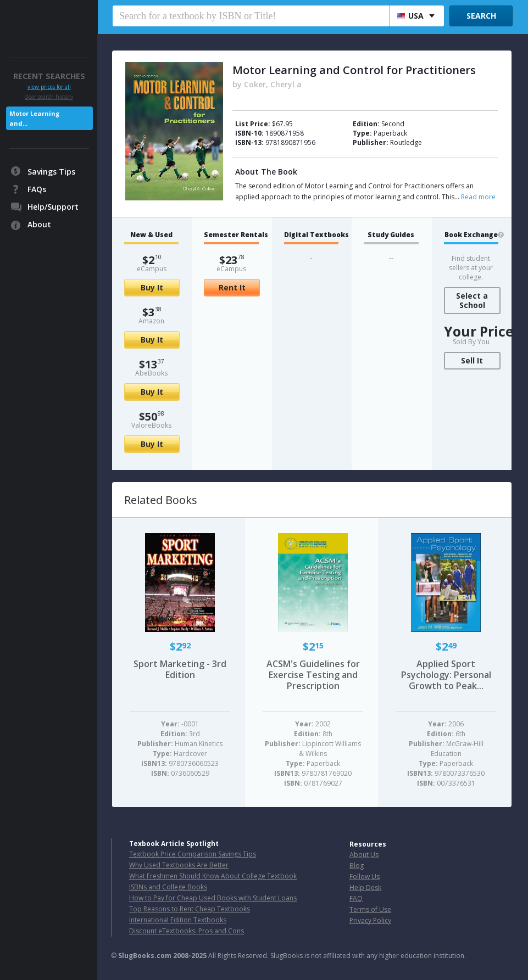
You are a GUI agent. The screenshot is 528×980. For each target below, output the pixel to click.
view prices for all (49, 87)
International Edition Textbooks (178, 920)
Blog (357, 866)
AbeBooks (151, 373)
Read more (478, 197)
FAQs (37, 189)
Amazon (151, 321)
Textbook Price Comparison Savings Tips (193, 854)
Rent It (232, 287)
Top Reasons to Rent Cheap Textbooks (190, 909)
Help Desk (365, 887)
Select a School (472, 300)
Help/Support (53, 207)
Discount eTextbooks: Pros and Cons (187, 931)
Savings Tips (51, 172)
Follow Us (365, 877)
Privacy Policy (370, 920)
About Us (364, 855)
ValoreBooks (151, 425)
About (39, 224)
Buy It (152, 287)
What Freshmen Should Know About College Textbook (213, 876)
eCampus (152, 269)
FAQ (356, 898)
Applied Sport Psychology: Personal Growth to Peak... (446, 675)
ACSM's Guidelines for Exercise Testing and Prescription (313, 675)
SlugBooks (50, 20)
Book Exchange (471, 235)
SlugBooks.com (145, 956)
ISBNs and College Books (168, 887)
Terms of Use (370, 909)
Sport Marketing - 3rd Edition (180, 669)
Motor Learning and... (34, 118)
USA (410, 16)
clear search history (49, 97)
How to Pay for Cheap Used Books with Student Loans (213, 898)
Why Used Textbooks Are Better (179, 865)
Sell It (472, 360)
